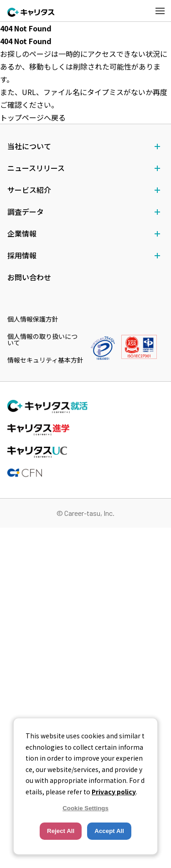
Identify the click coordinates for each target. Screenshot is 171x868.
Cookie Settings (85, 808)
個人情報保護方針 (33, 319)
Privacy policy (114, 792)
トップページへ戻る (33, 117)
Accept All (109, 831)
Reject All (61, 831)
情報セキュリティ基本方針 (45, 360)
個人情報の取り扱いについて (42, 339)
